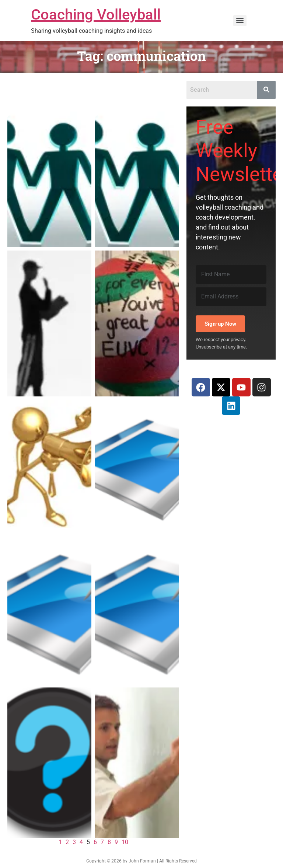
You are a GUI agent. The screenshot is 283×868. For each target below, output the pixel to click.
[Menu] (240, 21)
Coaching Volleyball (96, 15)
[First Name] (231, 274)
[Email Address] (231, 297)
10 (125, 842)
